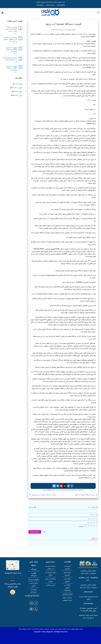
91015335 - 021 (92, 578)
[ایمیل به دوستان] (65, 486)
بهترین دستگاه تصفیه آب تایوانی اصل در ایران (11, 29)
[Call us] (36, 609)
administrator (55, 30)
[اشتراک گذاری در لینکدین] (58, 486)
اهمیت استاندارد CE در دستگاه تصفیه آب (10, 60)
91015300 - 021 (84, 579)
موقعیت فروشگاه (34, 574)
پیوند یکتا (56, 490)
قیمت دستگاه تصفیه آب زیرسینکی (42, 495)
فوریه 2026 (18, 84)
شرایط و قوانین (67, 594)
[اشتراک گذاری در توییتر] (68, 486)
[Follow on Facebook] (36, 603)
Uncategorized (72, 490)
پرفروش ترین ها (34, 579)
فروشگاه (34, 569)
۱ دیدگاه (14, 33)
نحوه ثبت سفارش (67, 567)
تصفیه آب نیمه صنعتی (50, 580)
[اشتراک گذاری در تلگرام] (54, 486)
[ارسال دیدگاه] (35, 532)
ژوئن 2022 (19, 95)
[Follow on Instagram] (32, 603)
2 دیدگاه (13, 54)
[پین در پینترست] (61, 486)
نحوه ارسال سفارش (67, 574)
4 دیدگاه (13, 43)
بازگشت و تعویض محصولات (67, 588)
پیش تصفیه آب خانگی (50, 574)
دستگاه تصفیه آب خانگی (51, 567)
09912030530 (50, 5)
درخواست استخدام (34, 591)
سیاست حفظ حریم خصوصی (67, 599)
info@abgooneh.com (32, 596)
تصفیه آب (46, 34)
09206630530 (88, 604)
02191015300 (40, 5)
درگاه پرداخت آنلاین (34, 584)
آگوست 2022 (18, 88)
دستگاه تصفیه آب (82, 34)
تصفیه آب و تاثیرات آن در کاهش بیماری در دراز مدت (10, 39)
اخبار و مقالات (50, 585)
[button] (98, 12)
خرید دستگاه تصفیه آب (76, 131)
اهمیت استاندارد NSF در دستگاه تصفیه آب (11, 68)
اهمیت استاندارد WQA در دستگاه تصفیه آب (11, 50)
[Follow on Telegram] (31, 609)
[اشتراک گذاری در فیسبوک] (72, 486)
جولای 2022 (18, 92)
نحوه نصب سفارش (67, 580)
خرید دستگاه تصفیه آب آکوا (87, 495)
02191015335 (61, 5)
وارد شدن (32, 507)
